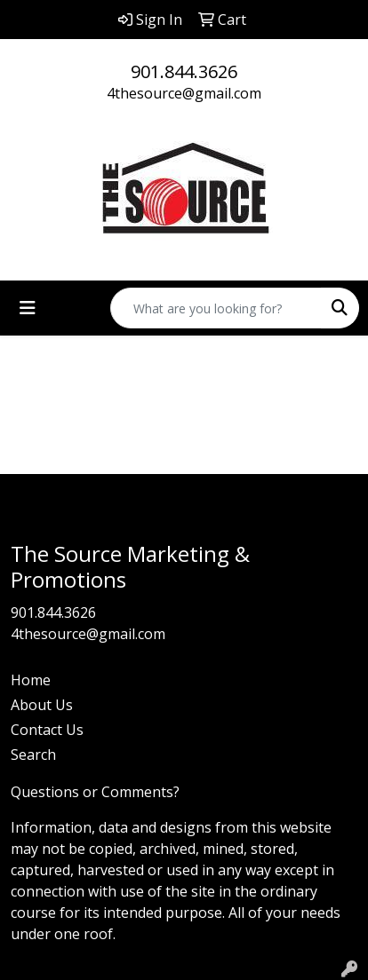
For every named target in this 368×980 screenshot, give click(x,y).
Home (31, 680)
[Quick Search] (216, 308)
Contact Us (47, 730)
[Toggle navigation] (28, 308)
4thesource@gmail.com (184, 93)
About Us (42, 705)
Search (33, 755)
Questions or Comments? (95, 792)
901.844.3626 (184, 71)
